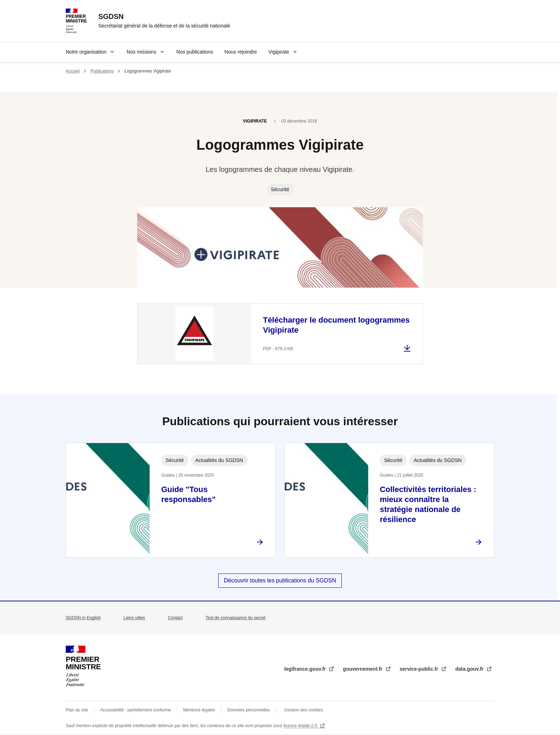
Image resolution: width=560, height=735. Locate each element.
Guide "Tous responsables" (188, 494)
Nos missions (141, 52)
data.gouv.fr (470, 669)
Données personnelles (249, 710)
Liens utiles (134, 618)
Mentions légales (199, 710)
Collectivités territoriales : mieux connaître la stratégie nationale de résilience (428, 504)
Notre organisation (86, 52)
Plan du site (77, 710)
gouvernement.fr (363, 669)
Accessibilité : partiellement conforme (136, 710)
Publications (102, 71)
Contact (175, 618)
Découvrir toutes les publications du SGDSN (280, 580)
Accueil (73, 71)
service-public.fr (420, 669)
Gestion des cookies (304, 710)
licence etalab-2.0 (301, 726)
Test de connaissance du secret (235, 618)
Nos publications (195, 52)
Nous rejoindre (241, 52)
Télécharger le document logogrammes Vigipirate (336, 325)
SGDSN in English (83, 618)
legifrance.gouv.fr (306, 669)
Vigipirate (279, 52)
